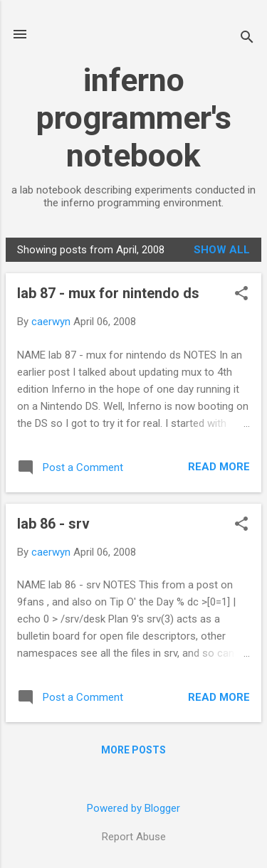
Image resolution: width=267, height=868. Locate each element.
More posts (133, 750)
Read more (219, 467)
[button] (241, 295)
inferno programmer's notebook (134, 118)
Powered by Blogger (133, 808)
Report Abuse (134, 837)
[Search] (247, 39)
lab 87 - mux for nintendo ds (108, 293)
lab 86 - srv (53, 524)
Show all (222, 250)
